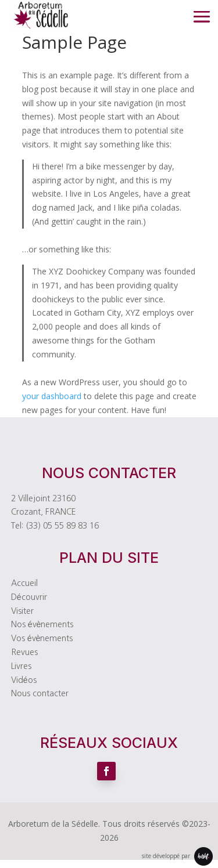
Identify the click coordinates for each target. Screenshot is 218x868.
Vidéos (24, 680)
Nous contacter (40, 693)
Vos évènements (42, 638)
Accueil (24, 583)
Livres (21, 666)
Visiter (22, 611)
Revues (24, 652)
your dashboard (52, 396)
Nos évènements (42, 624)
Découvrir (29, 597)
